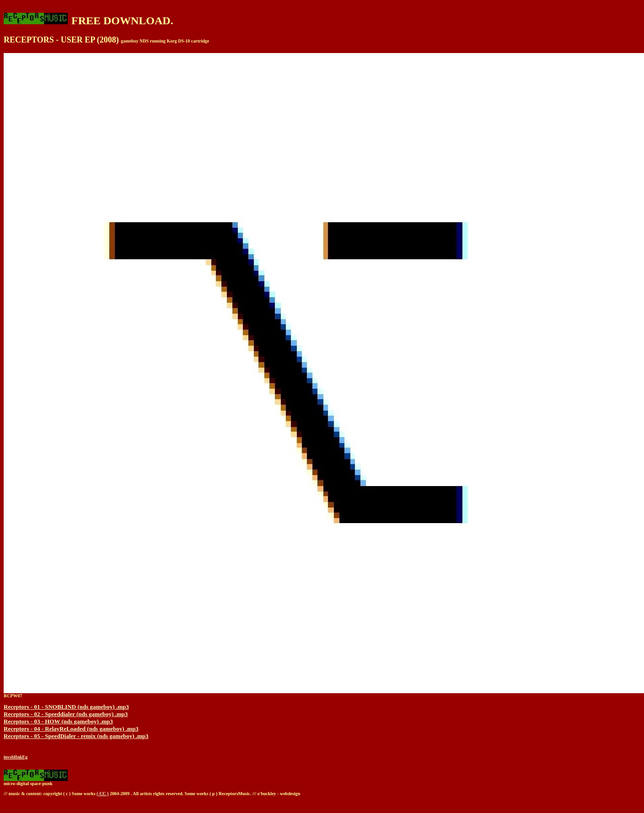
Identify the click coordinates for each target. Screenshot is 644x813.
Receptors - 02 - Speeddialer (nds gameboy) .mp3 (66, 714)
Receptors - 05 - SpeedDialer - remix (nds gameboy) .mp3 (76, 736)
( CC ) (102, 794)
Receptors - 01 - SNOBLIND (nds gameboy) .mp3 (66, 707)
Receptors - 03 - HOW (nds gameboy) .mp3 (58, 721)
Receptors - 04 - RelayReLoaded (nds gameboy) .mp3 (71, 729)
